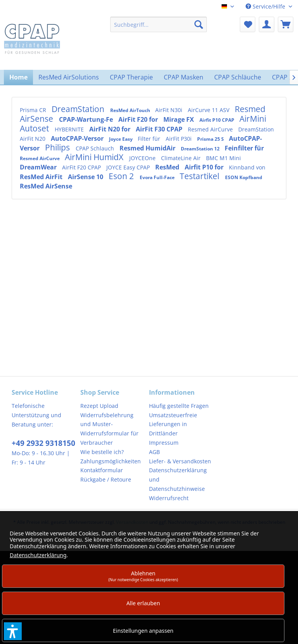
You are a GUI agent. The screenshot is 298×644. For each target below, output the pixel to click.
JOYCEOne (143, 158)
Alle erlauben (143, 603)
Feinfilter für (244, 148)
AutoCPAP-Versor (78, 138)
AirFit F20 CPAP (82, 167)
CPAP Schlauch (96, 148)
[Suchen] (199, 24)
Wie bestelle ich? (102, 452)
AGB (154, 452)
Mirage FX (179, 119)
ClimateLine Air (182, 158)
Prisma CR (34, 110)
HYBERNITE (70, 129)
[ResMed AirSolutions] (69, 77)
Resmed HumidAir (148, 148)
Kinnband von (247, 167)
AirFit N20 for (111, 129)
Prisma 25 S (211, 139)
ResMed (168, 167)
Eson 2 (122, 176)
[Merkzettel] (248, 24)
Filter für (150, 139)
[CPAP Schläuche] (238, 77)
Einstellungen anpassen (143, 631)
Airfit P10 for (205, 167)
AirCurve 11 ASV (209, 110)
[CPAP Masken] (184, 77)
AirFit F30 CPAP (160, 129)
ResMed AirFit (42, 177)
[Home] (18, 77)
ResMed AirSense (46, 186)
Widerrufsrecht (169, 498)
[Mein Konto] (267, 24)
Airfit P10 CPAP (217, 120)
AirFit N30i (170, 110)
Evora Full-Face (158, 177)
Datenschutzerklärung (38, 555)
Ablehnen (143, 576)
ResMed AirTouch (131, 110)
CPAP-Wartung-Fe (87, 119)
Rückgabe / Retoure (106, 479)
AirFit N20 (33, 139)
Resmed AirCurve (211, 129)
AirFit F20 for (139, 119)
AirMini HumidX (95, 157)
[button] (13, 631)
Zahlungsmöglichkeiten (111, 461)
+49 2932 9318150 (43, 443)
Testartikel (200, 176)
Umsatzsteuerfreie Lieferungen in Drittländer (173, 424)
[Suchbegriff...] (159, 24)
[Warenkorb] (286, 24)
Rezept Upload (99, 406)
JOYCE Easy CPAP (129, 167)
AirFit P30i (179, 139)
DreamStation (79, 109)
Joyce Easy (121, 139)
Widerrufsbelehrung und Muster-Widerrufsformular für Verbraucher (109, 429)
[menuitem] (159, 24)
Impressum (164, 443)
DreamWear (39, 167)
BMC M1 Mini (223, 158)
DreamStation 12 (201, 149)
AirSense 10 (86, 177)
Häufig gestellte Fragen (179, 406)
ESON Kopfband (244, 177)
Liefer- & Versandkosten (180, 461)
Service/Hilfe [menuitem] (266, 6)
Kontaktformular (102, 470)
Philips (58, 147)
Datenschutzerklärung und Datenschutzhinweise (178, 479)
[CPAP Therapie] (131, 77)
